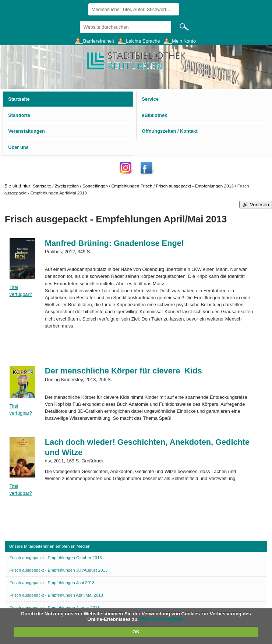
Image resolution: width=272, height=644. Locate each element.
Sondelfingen (95, 186)
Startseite (42, 186)
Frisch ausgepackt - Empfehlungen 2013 (195, 186)
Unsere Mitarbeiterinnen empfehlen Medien (50, 546)
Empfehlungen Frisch (132, 186)
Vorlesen (259, 205)
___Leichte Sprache (139, 41)
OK (136, 632)
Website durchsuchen (79, 21)
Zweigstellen (67, 186)
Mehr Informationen (162, 619)
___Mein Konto (180, 41)
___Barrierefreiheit (94, 41)
